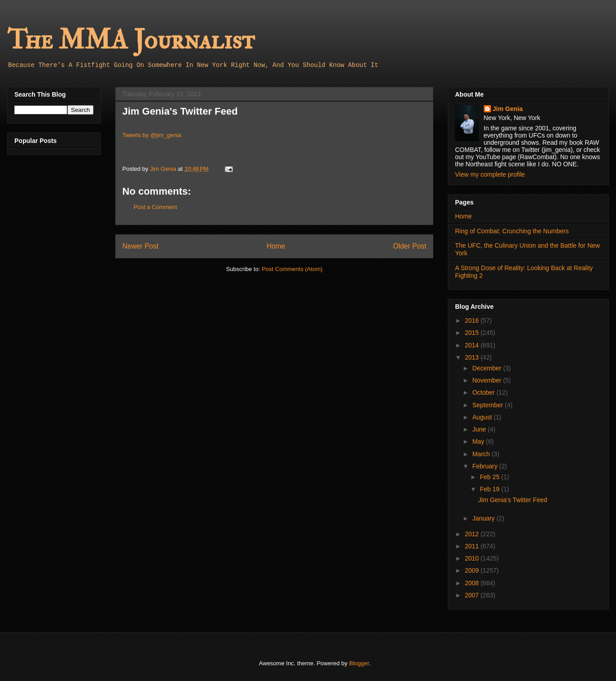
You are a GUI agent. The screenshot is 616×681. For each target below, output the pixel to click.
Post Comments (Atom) (292, 269)
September (488, 405)
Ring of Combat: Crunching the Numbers (512, 231)
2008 (473, 583)
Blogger (359, 663)
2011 (473, 546)
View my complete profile (490, 174)
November (487, 380)
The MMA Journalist (131, 40)
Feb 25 (490, 477)
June (480, 429)
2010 (473, 558)
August (483, 417)
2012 (473, 534)
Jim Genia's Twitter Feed (513, 500)
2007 (473, 595)
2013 (473, 357)
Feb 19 (490, 489)
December (487, 368)
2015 (473, 333)
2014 (473, 345)
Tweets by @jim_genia (152, 135)
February (486, 466)
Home (276, 246)
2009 (473, 570)
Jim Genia (508, 109)
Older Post (410, 246)
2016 (473, 320)
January (484, 518)
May (479, 441)
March (482, 454)
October (484, 392)
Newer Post (141, 246)
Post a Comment (155, 207)
